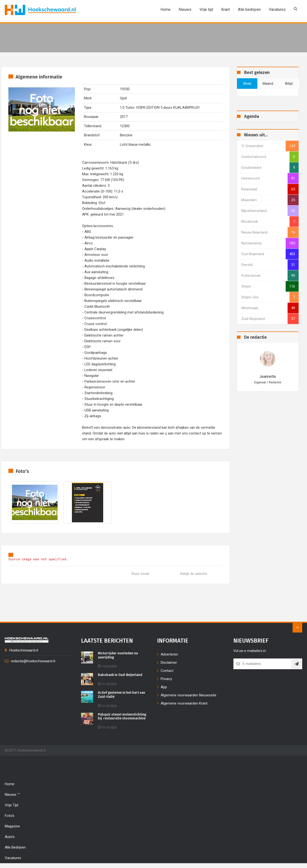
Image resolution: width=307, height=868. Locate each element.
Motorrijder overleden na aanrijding (118, 655)
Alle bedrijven (249, 9)
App (164, 687)
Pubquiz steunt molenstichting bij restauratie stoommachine (122, 717)
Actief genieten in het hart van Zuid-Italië (122, 695)
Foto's (10, 816)
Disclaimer (169, 663)
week (247, 84)
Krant (225, 9)
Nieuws (185, 9)
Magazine (12, 826)
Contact (167, 671)
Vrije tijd (206, 9)
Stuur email (140, 574)
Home (165, 9)
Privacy (166, 679)
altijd (289, 84)
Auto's (10, 837)
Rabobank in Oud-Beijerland (120, 675)
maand (268, 84)
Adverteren (169, 654)
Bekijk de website (194, 574)
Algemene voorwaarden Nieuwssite (189, 695)
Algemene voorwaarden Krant (184, 703)
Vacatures (277, 9)
